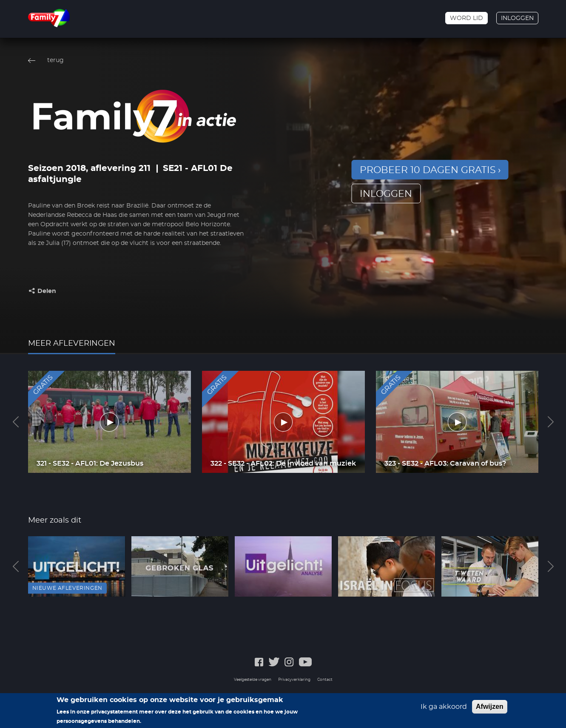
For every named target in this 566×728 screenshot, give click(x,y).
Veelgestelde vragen (253, 680)
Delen (47, 291)
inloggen (386, 194)
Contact (325, 680)
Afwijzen (490, 707)
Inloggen (517, 18)
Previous (16, 422)
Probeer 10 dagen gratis (428, 170)
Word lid (466, 18)
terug (55, 60)
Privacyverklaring (294, 680)
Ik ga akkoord (444, 707)
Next (551, 422)
